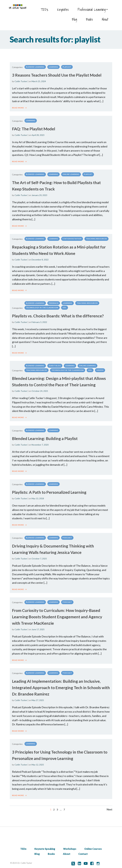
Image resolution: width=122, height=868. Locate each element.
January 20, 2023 (39, 193)
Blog (75, 18)
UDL (65, 306)
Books (90, 18)
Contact (83, 852)
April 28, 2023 (38, 133)
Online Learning (71, 173)
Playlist (67, 65)
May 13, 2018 (38, 497)
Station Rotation (72, 237)
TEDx (45, 9)
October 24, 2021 (40, 389)
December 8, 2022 (40, 258)
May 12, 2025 (38, 763)
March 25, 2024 (39, 79)
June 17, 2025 (38, 628)
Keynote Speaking (45, 847)
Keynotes (64, 9)
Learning (54, 65)
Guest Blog (55, 364)
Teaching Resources (96, 237)
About (106, 18)
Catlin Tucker (21, 79)
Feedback (54, 301)
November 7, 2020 (40, 443)
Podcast (67, 536)
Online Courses (93, 847)
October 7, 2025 (39, 557)
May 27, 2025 (38, 699)
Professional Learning (94, 9)
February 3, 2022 (39, 320)
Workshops (70, 847)
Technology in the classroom (42, 306)
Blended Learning (35, 65)
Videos (100, 368)
